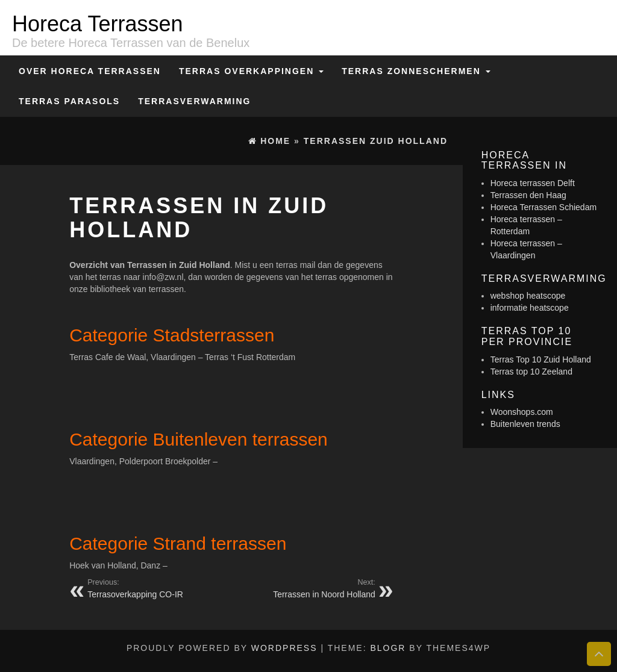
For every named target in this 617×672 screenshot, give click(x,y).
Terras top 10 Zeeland (531, 372)
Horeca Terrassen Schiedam (543, 207)
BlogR (388, 648)
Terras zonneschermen (416, 71)
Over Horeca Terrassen (90, 71)
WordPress (284, 648)
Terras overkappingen (251, 71)
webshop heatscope (528, 296)
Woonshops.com (522, 412)
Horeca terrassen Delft (533, 183)
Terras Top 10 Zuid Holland (541, 359)
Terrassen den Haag (528, 195)
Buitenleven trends (525, 424)
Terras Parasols (69, 101)
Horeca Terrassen (97, 24)
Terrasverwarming (194, 101)
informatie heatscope (530, 308)
